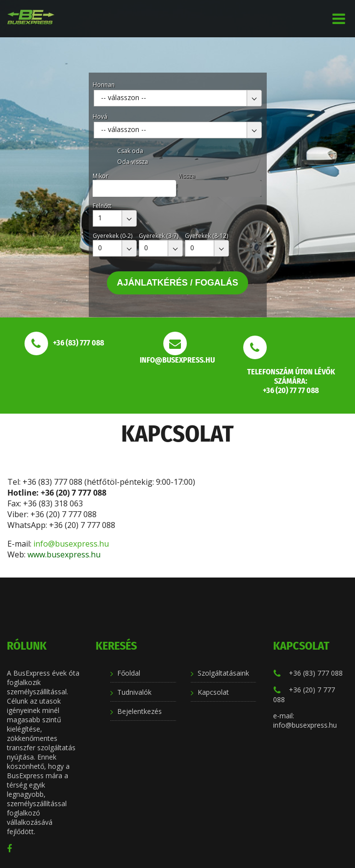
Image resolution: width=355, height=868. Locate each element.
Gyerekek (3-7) (159, 236)
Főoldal (129, 673)
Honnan (104, 85)
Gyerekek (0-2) (113, 236)
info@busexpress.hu (72, 544)
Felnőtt (102, 206)
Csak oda (130, 151)
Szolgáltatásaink (223, 673)
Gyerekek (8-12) (206, 236)
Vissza (187, 176)
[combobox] (178, 98)
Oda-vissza (133, 162)
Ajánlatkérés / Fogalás (177, 283)
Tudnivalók (134, 692)
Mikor (101, 176)
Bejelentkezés (139, 711)
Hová (100, 117)
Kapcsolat (213, 692)
